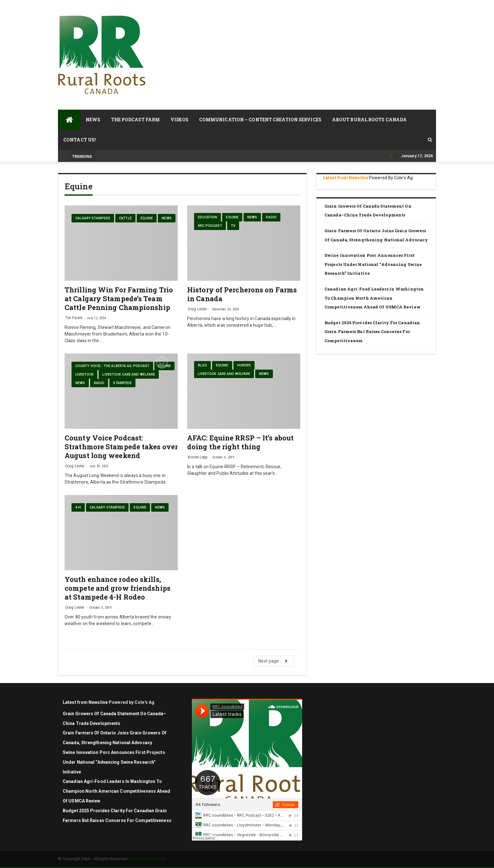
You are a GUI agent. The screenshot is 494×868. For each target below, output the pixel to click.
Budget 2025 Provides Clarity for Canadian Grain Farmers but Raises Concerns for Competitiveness (372, 332)
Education (208, 217)
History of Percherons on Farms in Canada (242, 294)
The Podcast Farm (136, 120)
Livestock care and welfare (129, 374)
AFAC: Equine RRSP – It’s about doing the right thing (240, 442)
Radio (271, 217)
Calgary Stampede (93, 218)
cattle (125, 218)
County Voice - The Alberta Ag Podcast (112, 366)
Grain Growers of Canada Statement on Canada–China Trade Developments (368, 211)
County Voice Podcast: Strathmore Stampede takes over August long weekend (121, 447)
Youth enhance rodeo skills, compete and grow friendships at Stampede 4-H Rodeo (118, 588)
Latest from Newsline (345, 178)
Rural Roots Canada (147, 859)
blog (202, 365)
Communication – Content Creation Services (260, 120)
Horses (244, 365)
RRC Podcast (210, 226)
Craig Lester (197, 309)
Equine (147, 218)
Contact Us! (80, 140)
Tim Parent (74, 318)
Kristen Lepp (198, 457)
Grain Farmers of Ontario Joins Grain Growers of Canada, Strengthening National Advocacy (377, 235)
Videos (179, 120)
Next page (273, 661)
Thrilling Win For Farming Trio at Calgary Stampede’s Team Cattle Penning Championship (119, 299)
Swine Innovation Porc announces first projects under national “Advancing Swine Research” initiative (373, 264)
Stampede (122, 383)
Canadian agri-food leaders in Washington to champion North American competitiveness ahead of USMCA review (374, 298)
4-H (78, 507)
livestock (85, 374)
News (93, 120)
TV (233, 226)
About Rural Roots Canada (369, 120)
